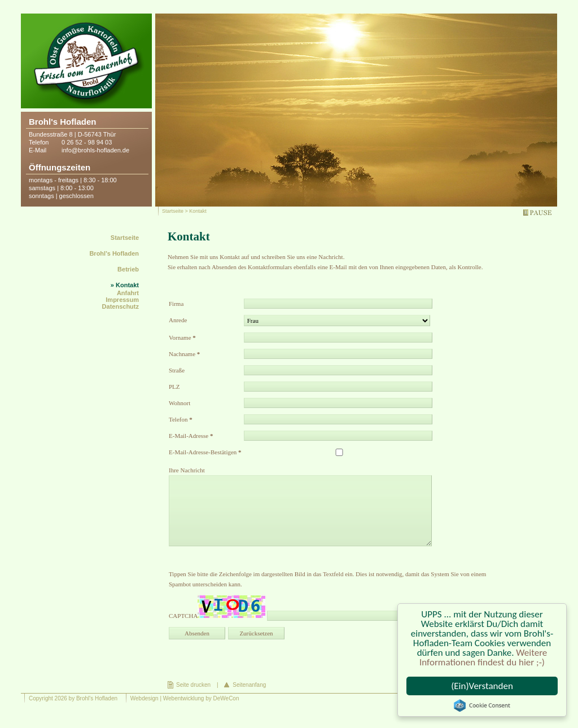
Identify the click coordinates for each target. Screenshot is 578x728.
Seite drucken (193, 685)
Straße (177, 370)
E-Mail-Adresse (191, 436)
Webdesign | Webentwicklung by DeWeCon (185, 698)
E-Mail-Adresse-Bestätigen (205, 452)
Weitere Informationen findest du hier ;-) (483, 657)
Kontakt (127, 285)
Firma (176, 304)
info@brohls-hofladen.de (95, 150)
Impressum (122, 300)
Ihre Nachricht (187, 470)
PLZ (174, 387)
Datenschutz (121, 306)
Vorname (182, 337)
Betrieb (128, 269)
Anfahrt (128, 293)
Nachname (184, 354)
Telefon (181, 419)
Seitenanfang (249, 685)
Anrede (178, 320)
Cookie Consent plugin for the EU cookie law (482, 705)
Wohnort (179, 403)
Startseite (173, 211)
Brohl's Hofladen (114, 253)
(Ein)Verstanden (482, 686)
